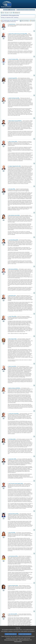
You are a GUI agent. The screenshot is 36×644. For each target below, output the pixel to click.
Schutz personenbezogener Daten (11, 641)
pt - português (28, 10)
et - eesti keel (10, 10)
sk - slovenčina (30, 10)
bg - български (4, 10)
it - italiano (18, 10)
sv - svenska (34, 10)
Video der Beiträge (25, 21)
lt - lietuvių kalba (21, 10)
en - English (13, 10)
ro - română (29, 10)
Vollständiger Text (17, 13)
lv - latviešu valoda (20, 10)
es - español (5, 10)
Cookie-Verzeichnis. (18, 643)
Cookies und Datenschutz (24, 641)
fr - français (14, 10)
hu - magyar (22, 10)
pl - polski (26, 10)
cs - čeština (6, 10)
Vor (10, 13)
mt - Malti (24, 10)
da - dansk (8, 10)
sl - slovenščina (32, 10)
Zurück (7, 13)
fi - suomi (33, 10)
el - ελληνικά (12, 10)
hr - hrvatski (17, 10)
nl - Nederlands (25, 10)
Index (3, 13)
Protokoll (33, 21)
